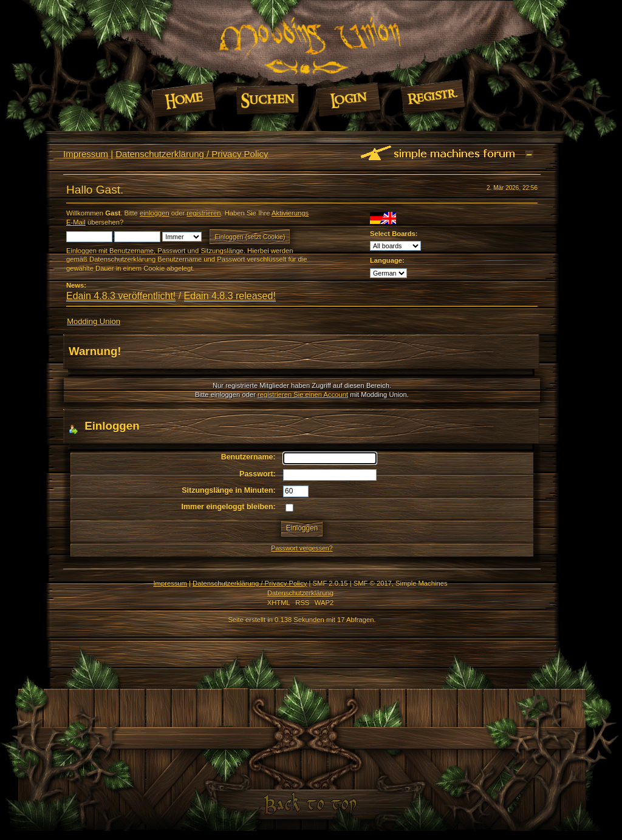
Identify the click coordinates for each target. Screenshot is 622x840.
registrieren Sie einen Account (303, 395)
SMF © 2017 (373, 583)
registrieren (203, 213)
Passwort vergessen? (302, 548)
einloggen (155, 213)
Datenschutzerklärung (300, 593)
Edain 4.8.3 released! (230, 296)
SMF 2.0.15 (330, 583)
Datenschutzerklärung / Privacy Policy (192, 154)
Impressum (86, 154)
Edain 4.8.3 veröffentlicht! (121, 296)
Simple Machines (421, 583)
